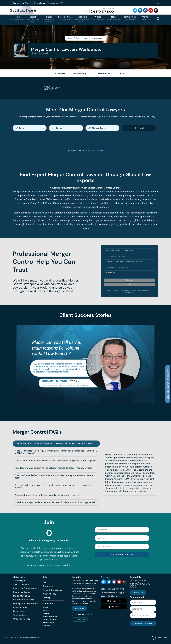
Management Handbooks (26, 604)
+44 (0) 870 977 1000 (99, 12)
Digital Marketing (22, 596)
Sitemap (47, 598)
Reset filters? (96, 151)
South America (50, 620)
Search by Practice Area (25, 588)
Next (130, 285)
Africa (45, 608)
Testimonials (19, 615)
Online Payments (22, 619)
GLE (6, 638)
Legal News (19, 611)
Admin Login (19, 580)
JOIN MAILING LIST (143, 623)
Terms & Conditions (52, 590)
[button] (85, 364)
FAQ (62, 3)
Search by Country (22, 592)
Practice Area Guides (24, 600)
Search (139, 128)
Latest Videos (20, 607)
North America (50, 617)
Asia (45, 611)
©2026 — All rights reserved (24, 638)
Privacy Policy (49, 594)
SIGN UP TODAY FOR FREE (122, 555)
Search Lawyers (21, 584)
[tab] (56, 444)
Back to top (159, 638)
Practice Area (82, 38)
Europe (46, 614)
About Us (54, 3)
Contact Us (48, 586)
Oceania (47, 626)
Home (70, 38)
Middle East (48, 623)
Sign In (159, 3)
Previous (129, 280)
